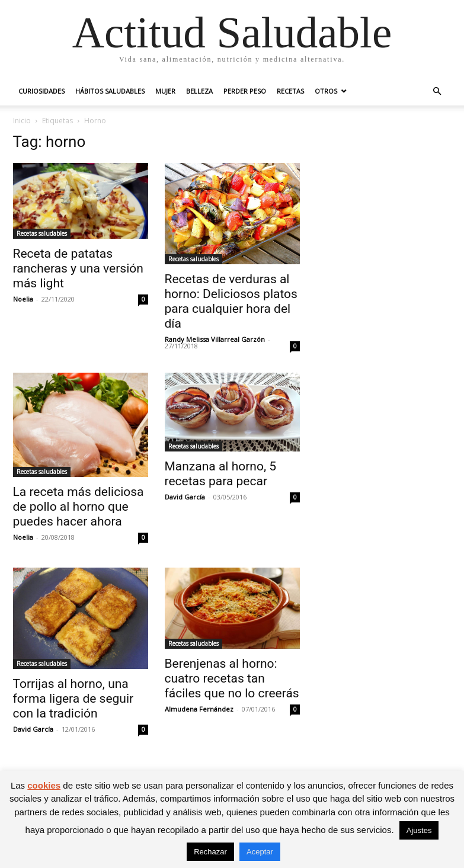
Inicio (22, 121)
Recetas (290, 91)
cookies (44, 785)
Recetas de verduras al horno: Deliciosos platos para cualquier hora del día (231, 301)
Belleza (199, 91)
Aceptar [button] (260, 852)
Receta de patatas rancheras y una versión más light (78, 268)
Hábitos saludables (110, 91)
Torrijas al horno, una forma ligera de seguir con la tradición (73, 699)
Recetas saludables (42, 233)
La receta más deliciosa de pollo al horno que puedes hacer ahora (79, 507)
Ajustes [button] (419, 830)
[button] (437, 92)
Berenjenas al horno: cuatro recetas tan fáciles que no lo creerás (232, 678)
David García (185, 497)
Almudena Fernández (199, 709)
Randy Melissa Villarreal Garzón (215, 339)
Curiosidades (41, 91)
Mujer (165, 91)
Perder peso (245, 91)
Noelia (23, 299)
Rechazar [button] (210, 852)
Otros (326, 91)
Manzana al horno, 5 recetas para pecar (221, 474)
